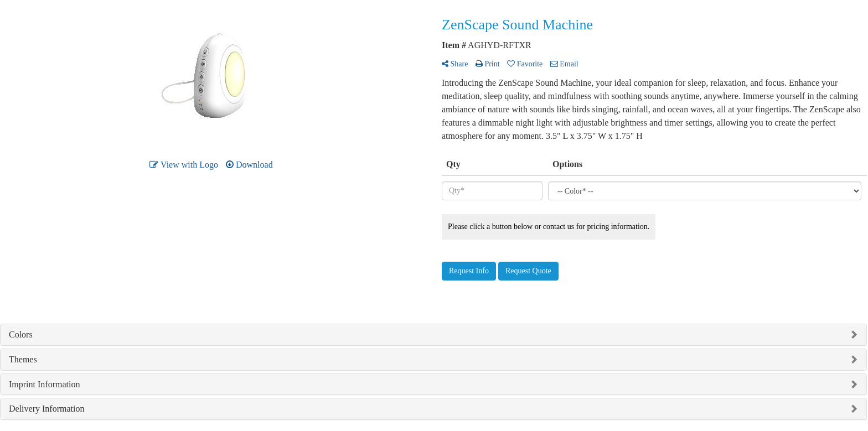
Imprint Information (44, 384)
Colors (21, 334)
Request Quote (528, 271)
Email (564, 64)
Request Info (469, 271)
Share (455, 64)
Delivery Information (46, 409)
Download (249, 165)
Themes (23, 359)
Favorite (525, 64)
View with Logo (184, 165)
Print (488, 64)
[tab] (433, 335)
